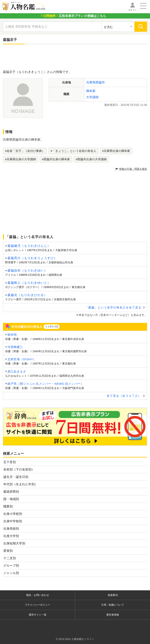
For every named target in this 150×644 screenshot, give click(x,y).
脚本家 (91, 91)
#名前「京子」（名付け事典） (25, 151)
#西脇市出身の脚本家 (56, 159)
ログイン (132, 10)
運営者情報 (113, 615)
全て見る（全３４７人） (124, 396)
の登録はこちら (73, 16)
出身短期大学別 (14, 543)
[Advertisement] (75, 58)
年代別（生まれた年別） (21, 484)
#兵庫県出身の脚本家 (116, 151)
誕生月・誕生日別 (16, 477)
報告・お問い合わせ (38, 595)
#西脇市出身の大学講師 (91, 159)
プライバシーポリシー (37, 605)
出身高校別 (11, 529)
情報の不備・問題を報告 (133, 169)
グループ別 (11, 566)
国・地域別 (11, 499)
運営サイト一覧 (38, 615)
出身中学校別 (13, 521)
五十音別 (10, 462)
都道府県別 (11, 492)
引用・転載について (113, 605)
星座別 (8, 551)
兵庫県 (91, 82)
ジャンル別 (11, 573)
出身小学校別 (13, 514)
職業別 (8, 506)
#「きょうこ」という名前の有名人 (73, 151)
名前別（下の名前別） (19, 469)
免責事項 (113, 595)
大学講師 (92, 97)
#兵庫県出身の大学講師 (21, 159)
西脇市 (100, 82)
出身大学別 (11, 536)
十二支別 (10, 558)
